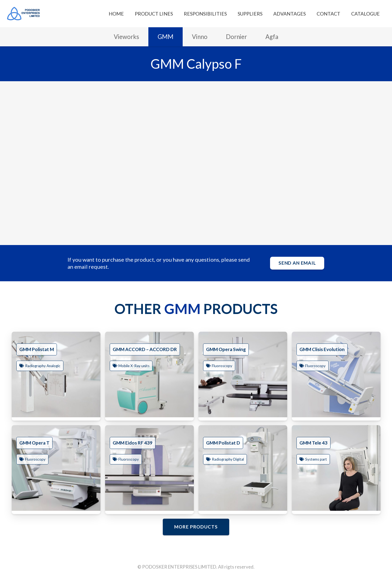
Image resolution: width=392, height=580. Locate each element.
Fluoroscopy (222, 366)
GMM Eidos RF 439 (133, 443)
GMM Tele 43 (313, 443)
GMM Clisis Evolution (322, 349)
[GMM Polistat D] (243, 468)
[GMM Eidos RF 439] (149, 468)
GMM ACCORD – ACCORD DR (145, 349)
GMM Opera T (34, 443)
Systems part (316, 460)
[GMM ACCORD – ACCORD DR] (149, 374)
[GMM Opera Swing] (243, 374)
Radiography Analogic (43, 366)
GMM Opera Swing (226, 349)
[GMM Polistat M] (56, 374)
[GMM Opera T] (56, 468)
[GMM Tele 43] (336, 468)
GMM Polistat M (37, 349)
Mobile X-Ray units (134, 366)
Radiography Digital (228, 460)
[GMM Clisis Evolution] (336, 374)
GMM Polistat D (223, 443)
